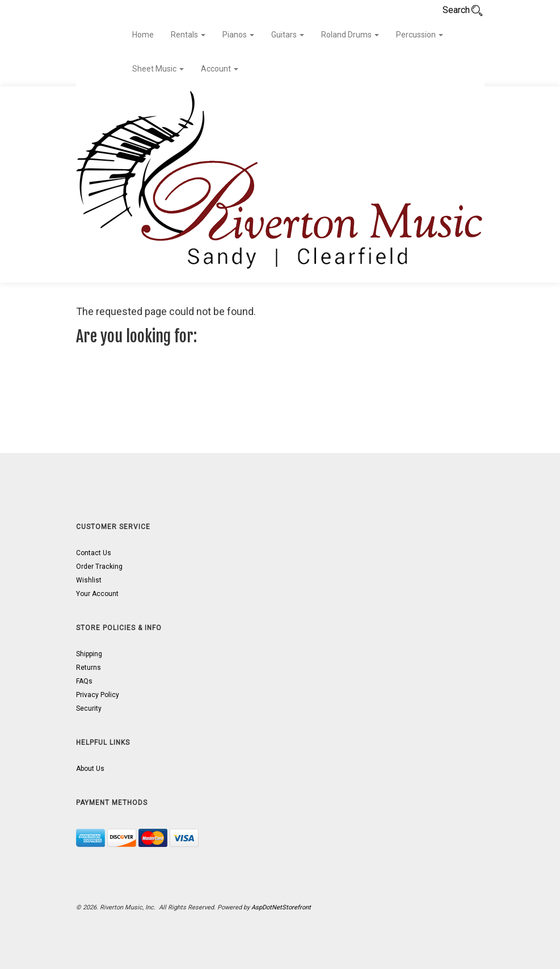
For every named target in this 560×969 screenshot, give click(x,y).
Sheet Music (158, 69)
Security (89, 708)
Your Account (97, 594)
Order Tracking (99, 567)
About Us (90, 769)
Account (220, 69)
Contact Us (94, 553)
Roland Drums (350, 35)
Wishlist (89, 580)
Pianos (238, 35)
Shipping (89, 654)
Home (143, 35)
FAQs (84, 681)
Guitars (288, 35)
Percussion (420, 35)
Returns (89, 668)
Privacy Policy (98, 695)
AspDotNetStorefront (281, 907)
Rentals (188, 35)
